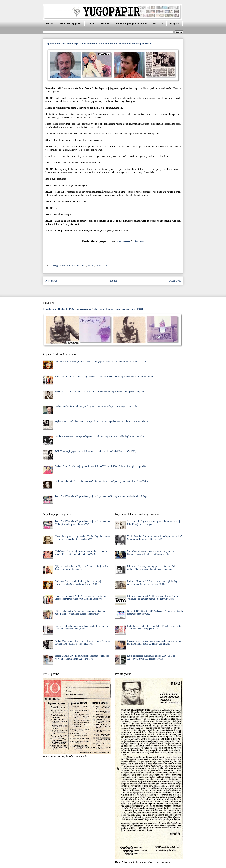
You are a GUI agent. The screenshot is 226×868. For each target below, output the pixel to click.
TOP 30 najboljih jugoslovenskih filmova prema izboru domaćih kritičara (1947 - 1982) (96, 451)
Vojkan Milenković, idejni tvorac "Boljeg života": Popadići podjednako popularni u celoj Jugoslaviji (101, 421)
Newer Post (52, 281)
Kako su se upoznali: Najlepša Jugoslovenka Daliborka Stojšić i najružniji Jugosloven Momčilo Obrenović (104, 376)
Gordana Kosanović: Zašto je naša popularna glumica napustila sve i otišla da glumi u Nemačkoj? (100, 436)
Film (64, 265)
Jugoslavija (81, 265)
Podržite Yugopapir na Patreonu (132, 24)
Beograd (57, 265)
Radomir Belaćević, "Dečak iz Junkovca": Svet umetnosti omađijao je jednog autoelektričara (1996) (101, 481)
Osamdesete (101, 265)
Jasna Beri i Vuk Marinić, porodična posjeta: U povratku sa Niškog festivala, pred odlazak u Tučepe (101, 496)
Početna (50, 24)
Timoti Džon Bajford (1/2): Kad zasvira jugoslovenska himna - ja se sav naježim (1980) (93, 309)
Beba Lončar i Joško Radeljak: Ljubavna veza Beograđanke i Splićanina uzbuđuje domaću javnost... (101, 391)
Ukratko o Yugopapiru (71, 24)
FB (155, 24)
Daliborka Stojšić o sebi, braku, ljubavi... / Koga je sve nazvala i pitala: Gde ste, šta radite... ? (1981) (101, 362)
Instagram (174, 24)
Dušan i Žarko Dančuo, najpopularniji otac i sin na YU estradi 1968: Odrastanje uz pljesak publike (101, 466)
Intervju (71, 265)
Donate (139, 241)
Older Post (175, 281)
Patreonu (123, 241)
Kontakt (91, 24)
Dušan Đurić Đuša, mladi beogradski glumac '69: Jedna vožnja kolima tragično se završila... (98, 406)
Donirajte (106, 24)
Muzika (91, 265)
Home (114, 281)
